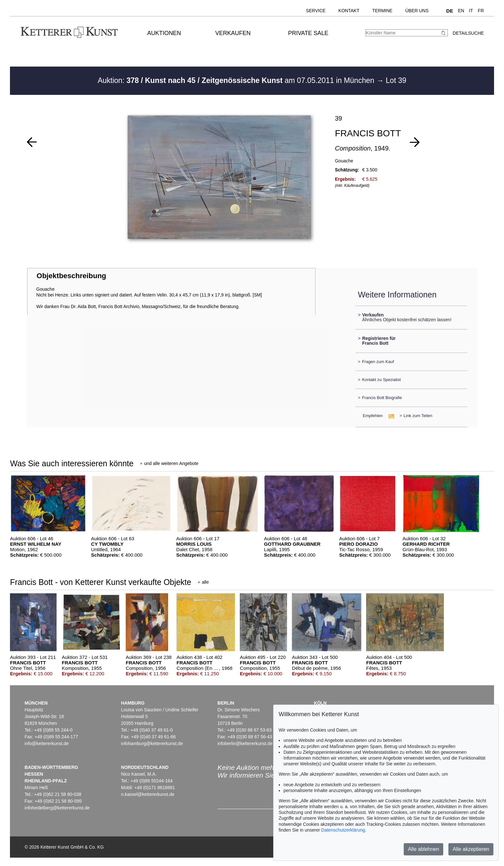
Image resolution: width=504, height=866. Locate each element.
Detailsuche (468, 33)
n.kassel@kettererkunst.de (148, 794)
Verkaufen (233, 33)
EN (461, 11)
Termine (382, 11)
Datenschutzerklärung (343, 830)
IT (471, 11)
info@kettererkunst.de (47, 743)
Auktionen (164, 33)
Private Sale (308, 33)
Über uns (417, 11)
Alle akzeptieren (471, 849)
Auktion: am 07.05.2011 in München (237, 80)
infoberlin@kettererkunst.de (245, 743)
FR (481, 11)
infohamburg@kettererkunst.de (152, 743)
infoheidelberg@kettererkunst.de (57, 808)
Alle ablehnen (423, 849)
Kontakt (349, 11)
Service (316, 11)
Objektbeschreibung (71, 276)
